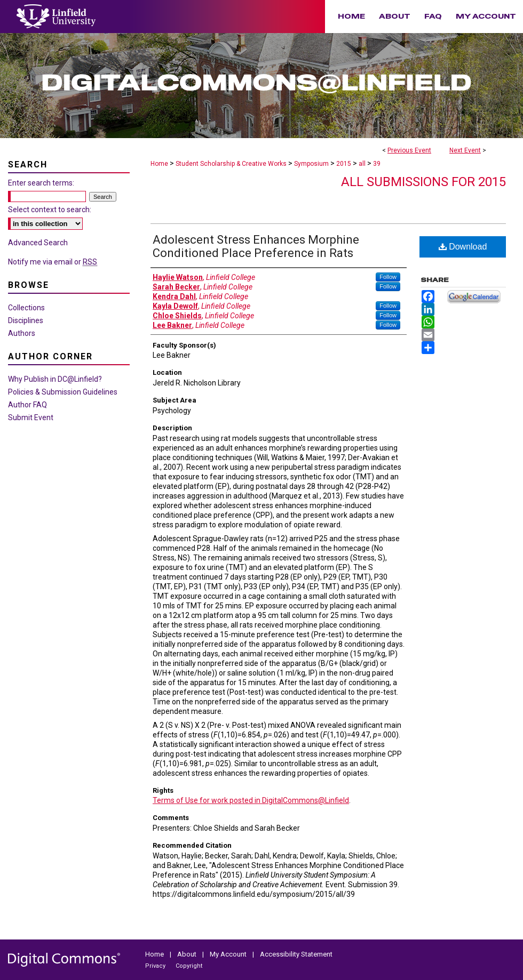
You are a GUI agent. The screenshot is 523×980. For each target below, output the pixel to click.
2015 (344, 164)
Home (159, 164)
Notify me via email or (53, 262)
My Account (229, 954)
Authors (22, 333)
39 (377, 164)
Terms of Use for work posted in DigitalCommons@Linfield (251, 800)
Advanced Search (38, 243)
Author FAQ (27, 405)
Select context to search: (50, 210)
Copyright (189, 966)
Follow (388, 277)
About (188, 954)
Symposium (312, 164)
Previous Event (409, 150)
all (363, 164)
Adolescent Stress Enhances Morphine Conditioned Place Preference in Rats (256, 246)
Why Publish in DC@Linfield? (55, 379)
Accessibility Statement (296, 954)
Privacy (156, 966)
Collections (26, 308)
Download (463, 247)
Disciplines (26, 320)
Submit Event (31, 417)
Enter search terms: (41, 183)
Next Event (465, 150)
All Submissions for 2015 (423, 182)
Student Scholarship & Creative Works (232, 164)
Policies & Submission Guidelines (63, 392)
